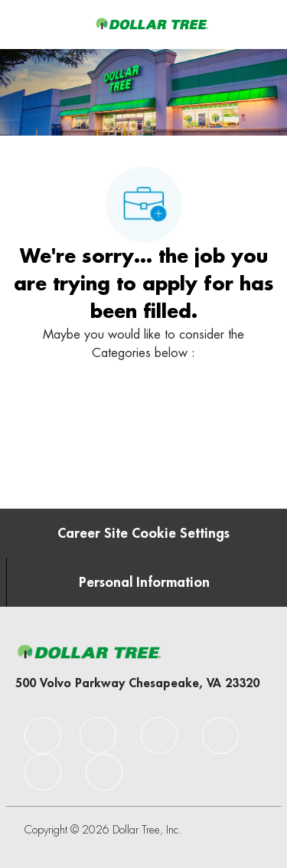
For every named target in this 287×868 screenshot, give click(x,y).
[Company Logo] (152, 24)
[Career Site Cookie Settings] (143, 533)
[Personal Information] (144, 582)
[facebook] (43, 735)
